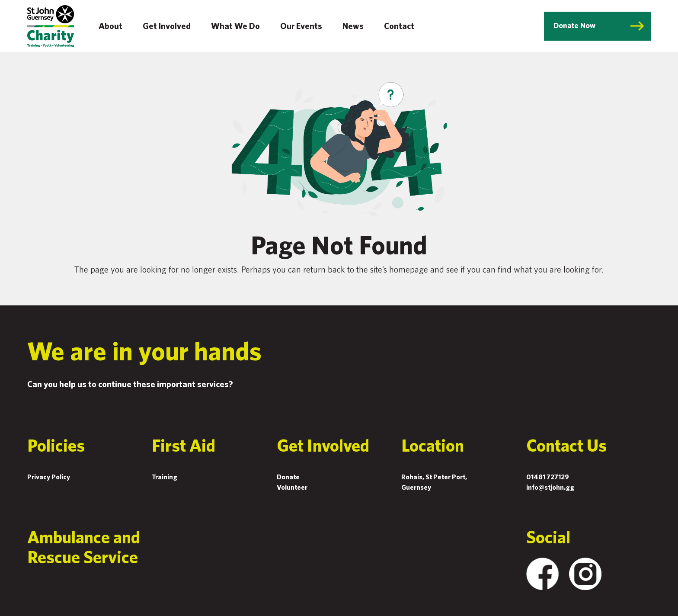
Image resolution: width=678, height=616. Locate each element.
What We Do (235, 26)
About (110, 26)
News (353, 26)
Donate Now (574, 25)
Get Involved (167, 26)
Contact (399, 26)
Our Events (301, 26)
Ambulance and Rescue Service (84, 547)
